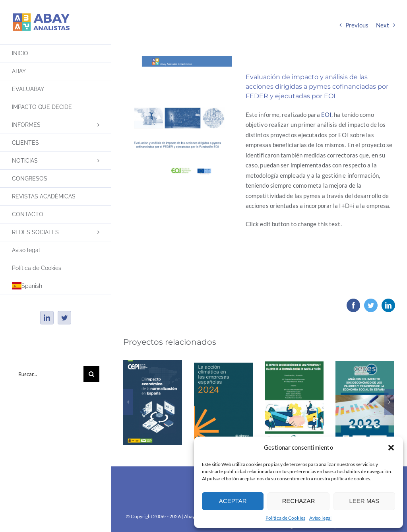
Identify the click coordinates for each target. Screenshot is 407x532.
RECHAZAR (299, 501)
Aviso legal (320, 518)
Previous (357, 25)
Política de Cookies (285, 518)
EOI (326, 115)
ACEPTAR (233, 501)
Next (383, 25)
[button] (391, 448)
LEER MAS (364, 501)
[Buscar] (91, 374)
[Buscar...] (48, 374)
